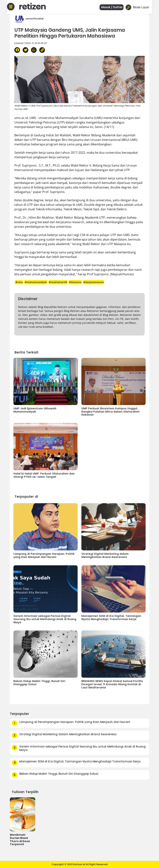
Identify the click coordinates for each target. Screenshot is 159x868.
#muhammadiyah (36, 282)
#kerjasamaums (93, 282)
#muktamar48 (58, 282)
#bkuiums (75, 282)
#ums (19, 282)
